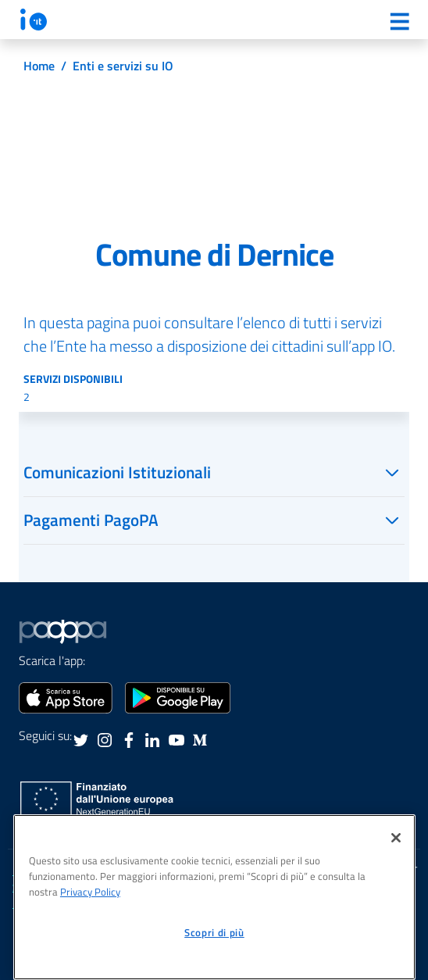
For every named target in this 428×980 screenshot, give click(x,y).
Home (39, 66)
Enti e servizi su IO (123, 66)
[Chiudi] (396, 838)
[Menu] (399, 21)
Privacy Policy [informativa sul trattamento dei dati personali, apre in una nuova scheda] (90, 892)
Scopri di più (214, 932)
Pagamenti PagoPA (91, 520)
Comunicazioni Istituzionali (117, 472)
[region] (214, 897)
